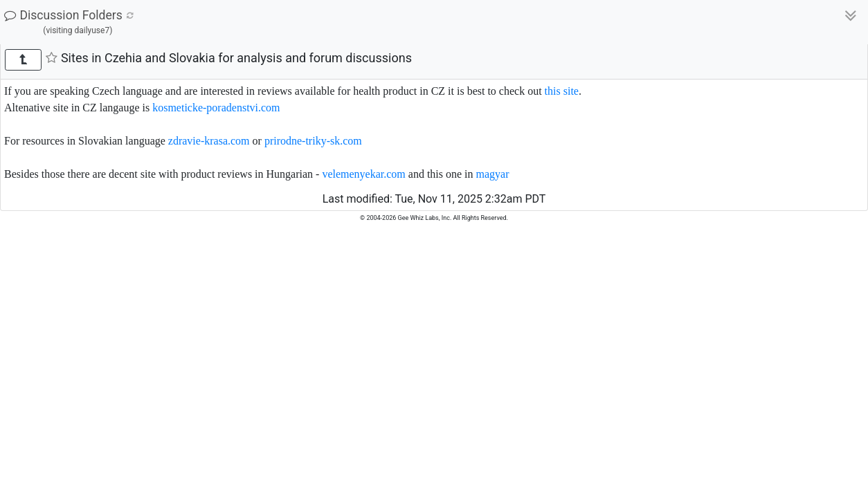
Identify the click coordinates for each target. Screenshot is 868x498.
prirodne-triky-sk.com (313, 141)
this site (562, 91)
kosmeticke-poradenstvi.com (216, 108)
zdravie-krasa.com (209, 141)
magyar (493, 174)
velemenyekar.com (363, 174)
